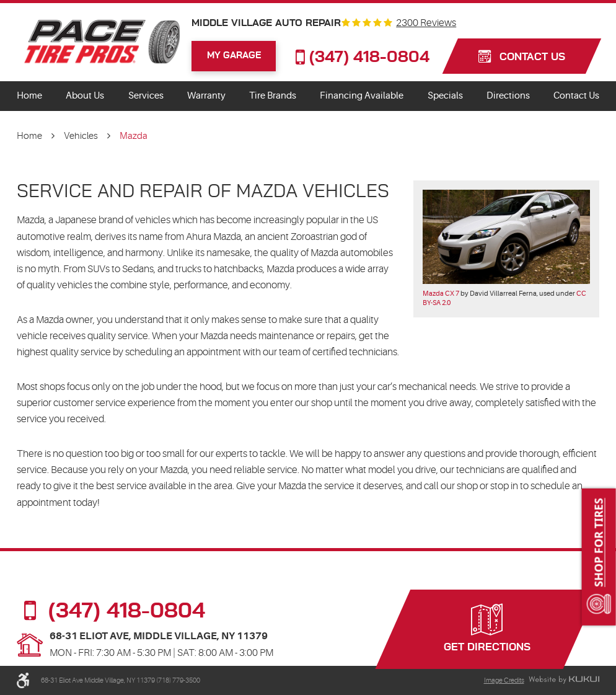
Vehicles (81, 136)
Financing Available (362, 96)
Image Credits (504, 680)
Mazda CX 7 (441, 294)
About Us (85, 96)
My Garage (234, 55)
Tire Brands (273, 96)
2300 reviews (426, 24)
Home (29, 96)
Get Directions (487, 647)
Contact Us (576, 96)
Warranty (206, 96)
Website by (564, 680)
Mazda (134, 136)
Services (146, 96)
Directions (508, 96)
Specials (445, 96)
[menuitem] (29, 96)
